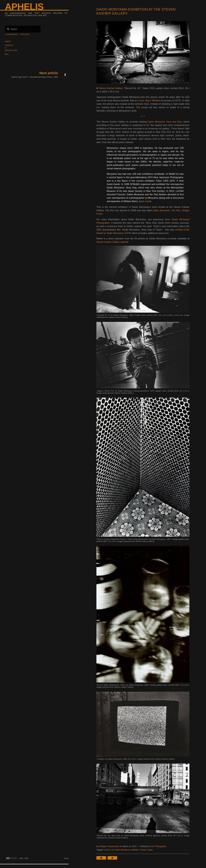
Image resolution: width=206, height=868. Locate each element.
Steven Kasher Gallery (111, 88)
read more (145, 201)
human (143, 850)
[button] (102, 858)
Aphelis (24, 7)
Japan (150, 850)
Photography (160, 846)
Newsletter (11, 50)
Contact (9, 45)
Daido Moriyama (122, 850)
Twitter (66, 858)
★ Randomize (11, 34)
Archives (25, 34)
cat (113, 850)
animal (107, 850)
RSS (7, 54)
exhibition (135, 850)
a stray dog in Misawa (149, 100)
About (8, 42)
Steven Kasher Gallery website (112, 242)
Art (152, 846)
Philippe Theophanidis (109, 846)
